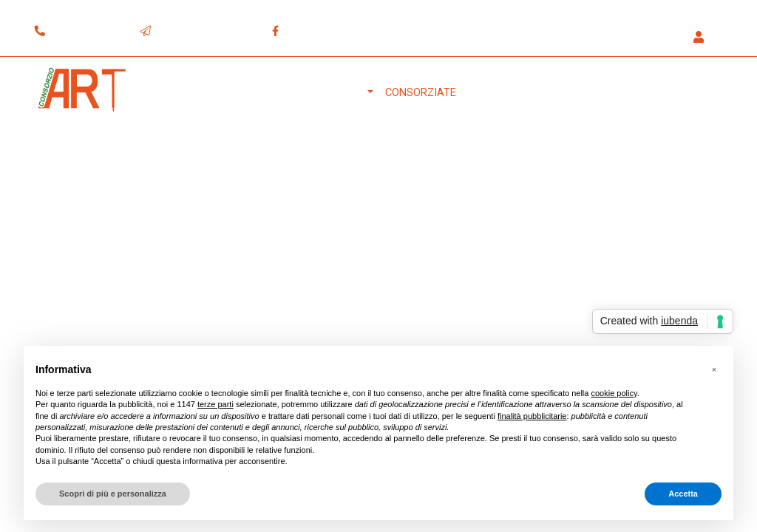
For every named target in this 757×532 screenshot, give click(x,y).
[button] (703, 38)
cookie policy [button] (614, 393)
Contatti (691, 93)
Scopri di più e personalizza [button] (113, 494)
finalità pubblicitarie (532, 416)
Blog (641, 93)
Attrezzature (507, 93)
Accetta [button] (683, 494)
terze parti (215, 404)
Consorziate (421, 93)
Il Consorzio (329, 93)
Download (587, 93)
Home (268, 93)
